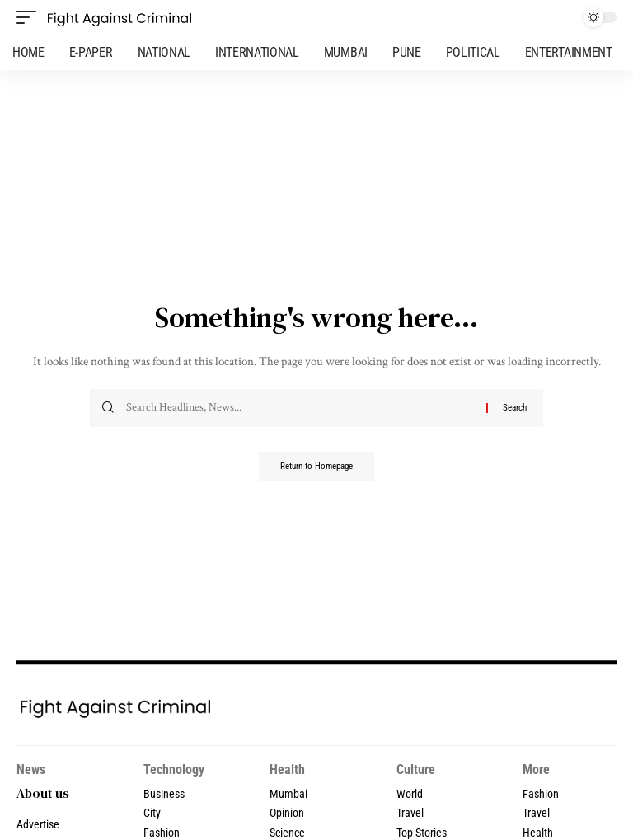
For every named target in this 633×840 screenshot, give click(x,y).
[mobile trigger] (30, 17)
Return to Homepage (316, 468)
